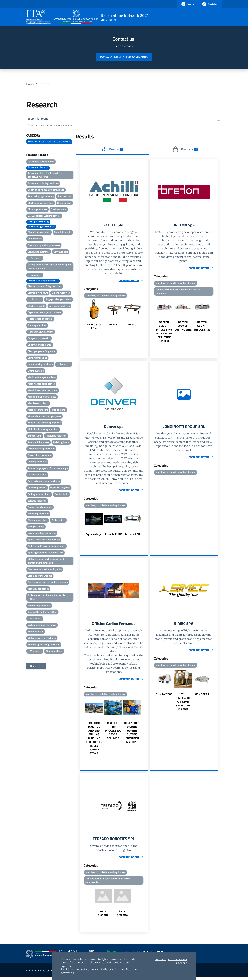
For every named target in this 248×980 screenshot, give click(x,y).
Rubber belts (62, 495)
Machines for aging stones (41, 384)
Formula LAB (132, 536)
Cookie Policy (178, 959)
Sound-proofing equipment (42, 533)
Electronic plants (36, 306)
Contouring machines (39, 252)
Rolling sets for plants (39, 495)
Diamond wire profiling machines (45, 287)
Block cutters (65, 197)
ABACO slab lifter (94, 327)
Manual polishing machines (42, 397)
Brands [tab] (112, 150)
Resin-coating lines (60, 488)
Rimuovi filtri (36, 666)
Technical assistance (38, 589)
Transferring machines (39, 606)
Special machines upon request (44, 540)
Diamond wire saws (38, 293)
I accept (182, 963)
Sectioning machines (38, 514)
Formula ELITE (113, 536)
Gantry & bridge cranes (40, 345)
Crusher (35, 258)
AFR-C (132, 325)
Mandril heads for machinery (43, 391)
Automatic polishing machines (43, 184)
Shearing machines (38, 521)
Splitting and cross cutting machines (46, 546)
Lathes (64, 365)
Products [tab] (185, 150)
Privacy (161, 959)
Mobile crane (59, 410)
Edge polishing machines (58, 300)
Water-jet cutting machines (42, 638)
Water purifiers (36, 632)
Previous (81, 316)
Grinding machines (37, 358)
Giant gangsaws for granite (42, 352)
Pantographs (35, 436)
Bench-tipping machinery (41, 197)
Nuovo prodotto (103, 916)
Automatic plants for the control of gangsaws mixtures (45, 175)
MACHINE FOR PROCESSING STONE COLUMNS (113, 732)
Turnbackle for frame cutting (42, 612)
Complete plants (63, 233)
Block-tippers (64, 203)
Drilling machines (61, 293)
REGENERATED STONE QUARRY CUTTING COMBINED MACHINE (132, 734)
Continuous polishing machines (44, 246)
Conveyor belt (61, 252)
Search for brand (39, 119)
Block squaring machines (41, 203)
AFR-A (113, 325)
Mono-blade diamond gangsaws (44, 417)
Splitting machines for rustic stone (45, 553)
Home (30, 84)
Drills (35, 300)
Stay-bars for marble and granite (45, 570)
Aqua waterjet (94, 536)
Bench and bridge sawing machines (46, 190)
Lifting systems (36, 371)
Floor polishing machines (41, 332)
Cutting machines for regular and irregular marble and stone (49, 267)
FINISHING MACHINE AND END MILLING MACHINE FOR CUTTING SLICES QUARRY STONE (94, 740)
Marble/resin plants (38, 404)
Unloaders (35, 619)
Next (146, 316)
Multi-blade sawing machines (43, 430)
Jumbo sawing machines (40, 365)
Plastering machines (56, 436)
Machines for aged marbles (42, 378)
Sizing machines (36, 527)
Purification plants (37, 475)
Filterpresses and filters (40, 319)
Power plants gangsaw (40, 456)
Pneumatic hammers (38, 443)
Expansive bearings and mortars (44, 313)
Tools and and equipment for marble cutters (46, 598)
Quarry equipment (37, 488)
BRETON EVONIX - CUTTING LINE (183, 327)
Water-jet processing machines (44, 645)
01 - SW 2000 (164, 696)
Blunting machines (37, 210)
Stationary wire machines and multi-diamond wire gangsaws (47, 561)
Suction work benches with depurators (48, 583)
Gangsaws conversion (39, 339)
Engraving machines (59, 306)
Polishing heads (61, 443)
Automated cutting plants (41, 162)
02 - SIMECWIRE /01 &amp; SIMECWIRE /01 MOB (183, 704)
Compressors (35, 239)
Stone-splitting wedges (40, 576)
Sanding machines (37, 501)
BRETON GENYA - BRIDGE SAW (202, 327)
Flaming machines (37, 326)
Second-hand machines (40, 507)
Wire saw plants (54, 651)
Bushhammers (59, 210)
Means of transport (38, 410)
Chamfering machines (39, 233)
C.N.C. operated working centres (44, 216)
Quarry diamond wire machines (44, 481)
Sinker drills (58, 521)
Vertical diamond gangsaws (42, 625)
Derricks (35, 275)
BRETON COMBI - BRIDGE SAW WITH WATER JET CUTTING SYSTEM (164, 333)
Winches (35, 651)
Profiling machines (37, 462)
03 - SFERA (202, 696)
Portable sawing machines (41, 449)
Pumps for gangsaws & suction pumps (48, 469)
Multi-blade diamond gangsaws (44, 423)
